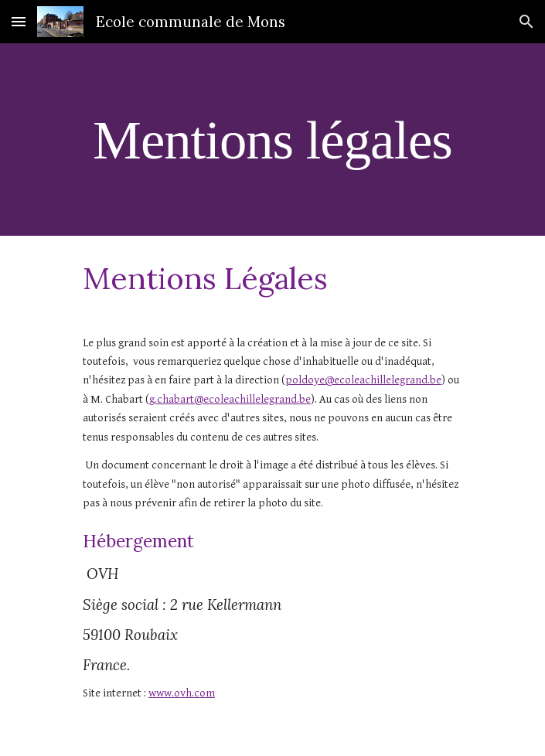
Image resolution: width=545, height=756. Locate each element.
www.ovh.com (182, 693)
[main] (272, 140)
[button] (19, 21)
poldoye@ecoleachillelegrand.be (363, 380)
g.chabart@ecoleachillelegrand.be (230, 399)
